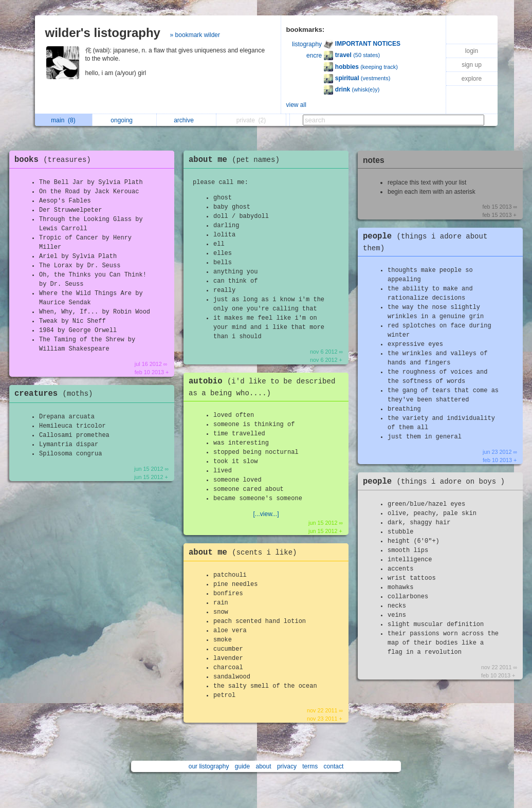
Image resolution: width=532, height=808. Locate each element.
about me (237, 160)
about (264, 766)
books (55, 160)
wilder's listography (103, 33)
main (63, 120)
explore (472, 79)
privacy (287, 766)
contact (334, 766)
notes (374, 160)
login (472, 51)
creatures (56, 394)
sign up (472, 65)
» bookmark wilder (195, 35)
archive (186, 120)
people (436, 482)
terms (310, 766)
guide (242, 766)
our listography (209, 766)
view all (296, 105)
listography (307, 44)
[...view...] (266, 514)
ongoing (124, 120)
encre (314, 56)
